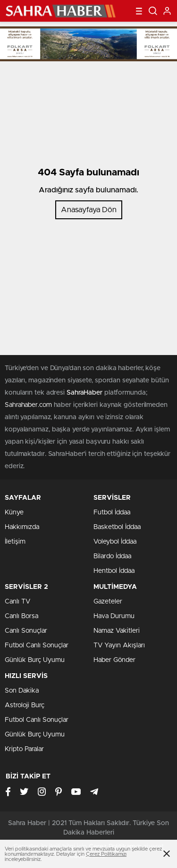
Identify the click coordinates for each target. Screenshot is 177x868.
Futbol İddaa (112, 513)
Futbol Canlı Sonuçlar (37, 645)
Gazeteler (108, 602)
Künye (14, 513)
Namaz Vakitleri (117, 631)
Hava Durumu (114, 616)
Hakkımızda (22, 527)
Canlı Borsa (21, 616)
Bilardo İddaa (112, 556)
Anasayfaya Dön (89, 210)
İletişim (15, 542)
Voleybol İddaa (115, 542)
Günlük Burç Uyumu (35, 660)
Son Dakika (22, 691)
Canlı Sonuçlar (26, 631)
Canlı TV (17, 602)
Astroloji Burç (25, 705)
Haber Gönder (114, 660)
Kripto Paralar (24, 749)
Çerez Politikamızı (106, 854)
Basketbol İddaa (117, 527)
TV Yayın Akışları (119, 645)
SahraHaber (84, 393)
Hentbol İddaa (114, 571)
